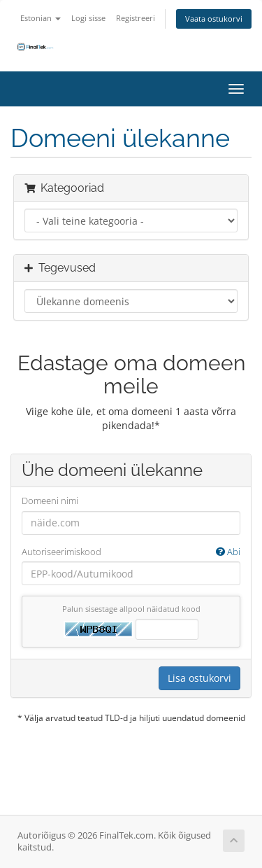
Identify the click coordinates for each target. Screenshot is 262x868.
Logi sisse (88, 18)
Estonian (41, 18)
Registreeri (136, 18)
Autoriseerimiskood (131, 552)
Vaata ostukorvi (214, 19)
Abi (228, 552)
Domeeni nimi (50, 500)
